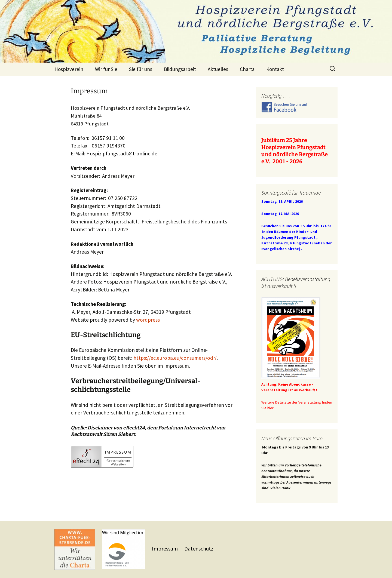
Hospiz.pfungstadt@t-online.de (122, 153)
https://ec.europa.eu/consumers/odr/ (175, 358)
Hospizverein (69, 69)
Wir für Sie (106, 69)
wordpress (148, 320)
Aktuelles (218, 69)
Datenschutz (199, 548)
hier (270, 408)
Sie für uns (141, 69)
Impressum (165, 548)
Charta (247, 69)
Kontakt (275, 69)
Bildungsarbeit (180, 69)
